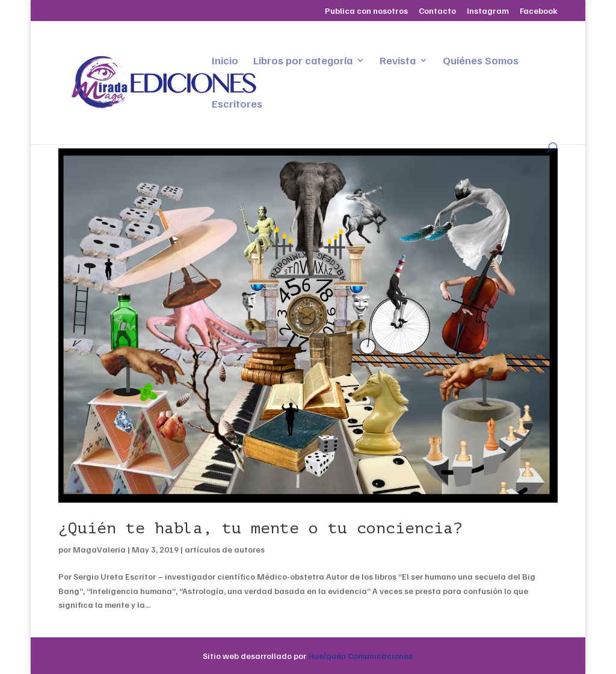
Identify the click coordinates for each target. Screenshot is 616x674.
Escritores (237, 105)
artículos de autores (225, 549)
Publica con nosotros (366, 11)
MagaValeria (99, 549)
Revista (398, 61)
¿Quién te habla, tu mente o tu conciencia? (260, 528)
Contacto (437, 11)
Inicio (225, 61)
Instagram (488, 11)
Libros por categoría (303, 61)
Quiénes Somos (481, 61)
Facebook (539, 11)
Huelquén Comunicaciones (360, 656)
